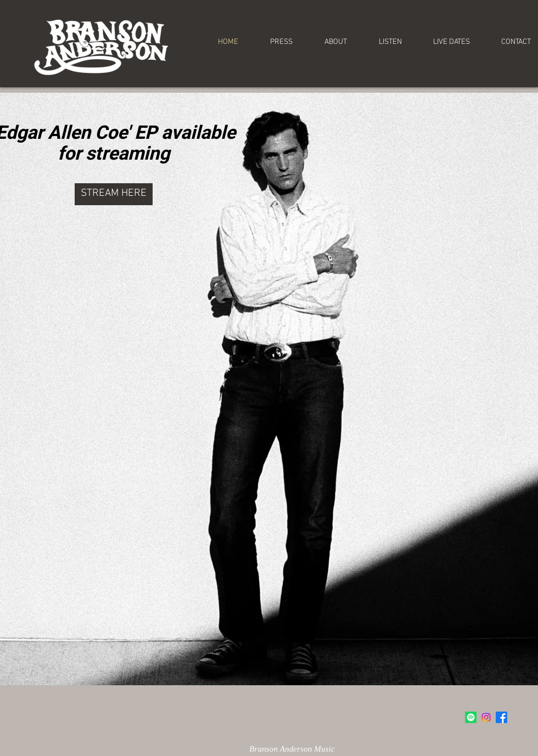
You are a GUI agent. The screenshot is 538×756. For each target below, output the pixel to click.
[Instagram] (486, 717)
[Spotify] (471, 717)
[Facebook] (501, 717)
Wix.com (170, 718)
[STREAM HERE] (114, 194)
